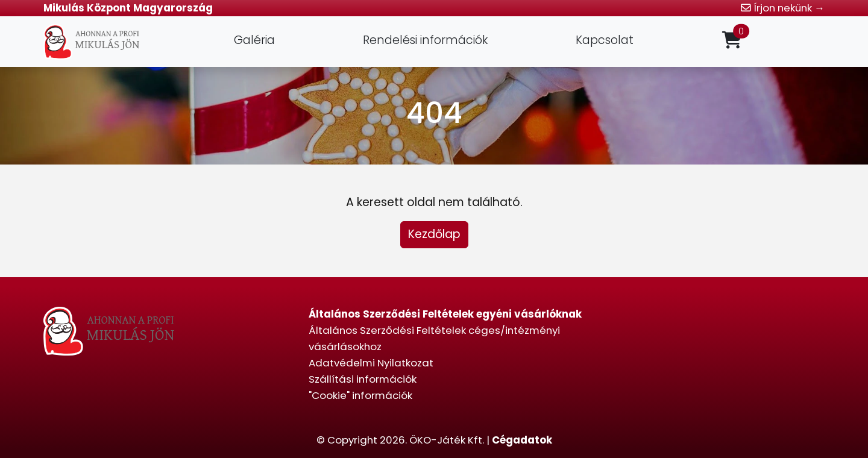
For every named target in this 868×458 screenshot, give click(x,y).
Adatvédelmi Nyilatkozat (371, 363)
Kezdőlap (434, 234)
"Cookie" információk (360, 395)
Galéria (254, 40)
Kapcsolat (605, 40)
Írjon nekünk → (783, 8)
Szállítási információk (363, 379)
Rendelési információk (425, 40)
